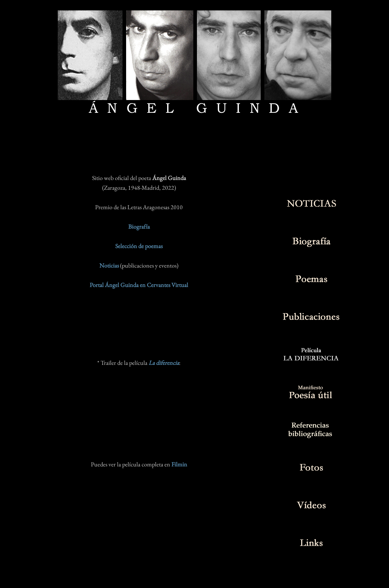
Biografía (139, 227)
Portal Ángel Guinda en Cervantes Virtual (139, 285)
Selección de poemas (139, 246)
